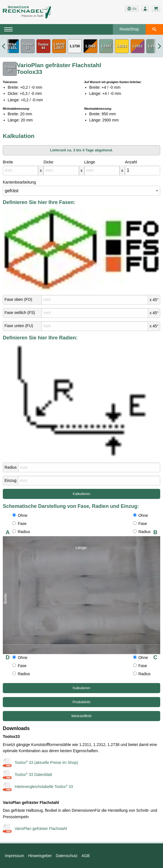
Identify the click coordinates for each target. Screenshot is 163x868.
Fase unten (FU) (19, 326)
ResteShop (129, 29)
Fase (19, 524)
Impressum (14, 856)
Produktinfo (81, 702)
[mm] (20, 171)
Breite (8, 162)
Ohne (20, 515)
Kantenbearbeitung (19, 182)
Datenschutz (67, 856)
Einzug (11, 480)
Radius (11, 467)
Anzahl (131, 162)
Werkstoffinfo (81, 716)
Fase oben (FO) (18, 299)
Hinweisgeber (40, 856)
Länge (90, 162)
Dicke (48, 162)
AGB (86, 856)
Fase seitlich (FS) (20, 313)
